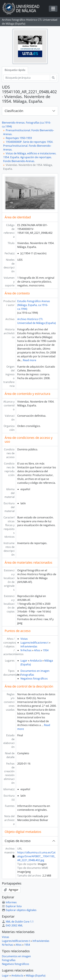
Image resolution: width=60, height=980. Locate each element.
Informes (9, 902)
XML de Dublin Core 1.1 (18, 922)
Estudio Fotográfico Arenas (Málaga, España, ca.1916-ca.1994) (34, 305)
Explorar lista (12, 906)
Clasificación (14, 111)
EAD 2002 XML (12, 925)
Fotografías (27, 675)
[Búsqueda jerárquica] (27, 78)
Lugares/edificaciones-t (34, 643)
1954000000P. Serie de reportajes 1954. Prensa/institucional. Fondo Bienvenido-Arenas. (28, 146)
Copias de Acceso (18, 841)
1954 (46, 650)
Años (37, 650)
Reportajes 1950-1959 (19, 138)
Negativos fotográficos (34, 679)
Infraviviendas (29, 646)
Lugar (24, 661)
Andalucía (36, 661)
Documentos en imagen (35, 671)
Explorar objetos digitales (19, 910)
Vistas (24, 639)
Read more (30, 360)
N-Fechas (26, 650)
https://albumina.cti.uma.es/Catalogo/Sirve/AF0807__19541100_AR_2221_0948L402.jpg (36, 856)
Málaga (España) (36, 976)
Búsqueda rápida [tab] (15, 70)
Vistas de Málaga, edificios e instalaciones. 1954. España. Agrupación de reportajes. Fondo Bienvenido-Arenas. (30, 157)
